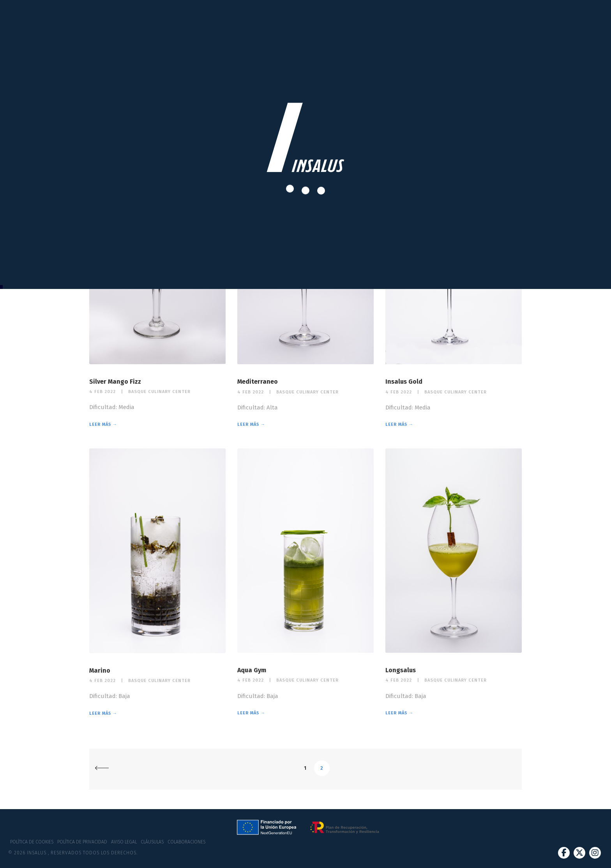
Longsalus (401, 670)
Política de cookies (32, 842)
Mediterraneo (258, 382)
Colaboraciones (186, 842)
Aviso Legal (124, 842)
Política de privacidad (82, 842)
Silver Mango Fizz (115, 382)
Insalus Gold (404, 382)
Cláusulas (152, 842)
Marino (100, 670)
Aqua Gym (252, 670)
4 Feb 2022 (102, 392)
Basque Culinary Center (159, 392)
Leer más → (103, 424)
